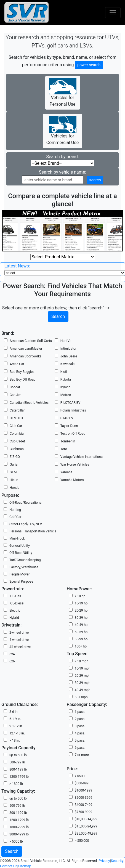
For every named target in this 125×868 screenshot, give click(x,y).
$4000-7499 (84, 805)
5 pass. (80, 740)
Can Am (15, 395)
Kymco (66, 387)
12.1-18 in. (17, 733)
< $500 (80, 776)
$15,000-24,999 (86, 826)
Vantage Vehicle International (82, 457)
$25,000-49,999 (86, 834)
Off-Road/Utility (21, 553)
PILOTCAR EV (70, 403)
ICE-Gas (15, 596)
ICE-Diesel (17, 603)
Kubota (66, 379)
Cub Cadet (17, 441)
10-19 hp (81, 603)
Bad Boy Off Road (23, 379)
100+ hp (81, 646)
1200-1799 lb (19, 777)
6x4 (12, 654)
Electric (15, 610)
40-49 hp (81, 625)
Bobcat (15, 387)
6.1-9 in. (15, 719)
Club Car (16, 426)
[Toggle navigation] (113, 13)
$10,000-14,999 (86, 819)
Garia (14, 464)
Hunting (15, 510)
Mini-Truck (17, 538)
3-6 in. (14, 712)
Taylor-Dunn (69, 426)
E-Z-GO (15, 457)
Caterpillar (17, 410)
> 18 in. (15, 740)
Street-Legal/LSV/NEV (26, 524)
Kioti (64, 372)
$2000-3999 (84, 798)
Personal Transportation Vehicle (33, 531)
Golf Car (15, 517)
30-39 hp (81, 618)
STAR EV (67, 418)
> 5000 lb (16, 842)
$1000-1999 (84, 790)
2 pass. (80, 719)
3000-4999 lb (19, 834)
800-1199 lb (18, 769)
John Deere (69, 356)
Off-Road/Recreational (26, 503)
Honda (14, 488)
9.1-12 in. (16, 726)
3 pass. (80, 726)
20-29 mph (83, 676)
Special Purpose (21, 582)
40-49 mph (83, 690)
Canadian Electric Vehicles (29, 403)
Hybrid (14, 618)
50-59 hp (81, 632)
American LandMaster (26, 349)
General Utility (20, 546)
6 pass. (80, 748)
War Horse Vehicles (75, 464)
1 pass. (80, 712)
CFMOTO (16, 418)
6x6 (12, 661)
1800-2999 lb (19, 827)
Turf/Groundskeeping (25, 560)
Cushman (17, 449)
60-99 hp (81, 639)
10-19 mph (83, 668)
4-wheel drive (19, 640)
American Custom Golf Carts (31, 341)
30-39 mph (83, 683)
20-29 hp (81, 610)
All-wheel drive (20, 647)
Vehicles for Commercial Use (63, 131)
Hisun (14, 480)
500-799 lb (17, 762)
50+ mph (81, 697)
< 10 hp (80, 596)
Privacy (104, 861)
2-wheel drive (19, 633)
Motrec (66, 395)
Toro (64, 449)
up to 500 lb (18, 755)
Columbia (17, 434)
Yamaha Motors (72, 480)
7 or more (82, 755)
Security (117, 861)
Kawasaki (67, 364)
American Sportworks (26, 356)
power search (89, 65)
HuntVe (66, 341)
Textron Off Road (73, 434)
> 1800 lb (16, 784)
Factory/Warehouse (24, 567)
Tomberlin (68, 441)
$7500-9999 (84, 812)
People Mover (19, 574)
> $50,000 (82, 841)
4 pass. (80, 733)
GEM (13, 472)
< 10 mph (82, 661)
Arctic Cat (17, 364)
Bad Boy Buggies (22, 372)
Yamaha (67, 472)
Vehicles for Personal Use (63, 92)
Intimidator (68, 349)
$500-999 (82, 783)
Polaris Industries (73, 410)
